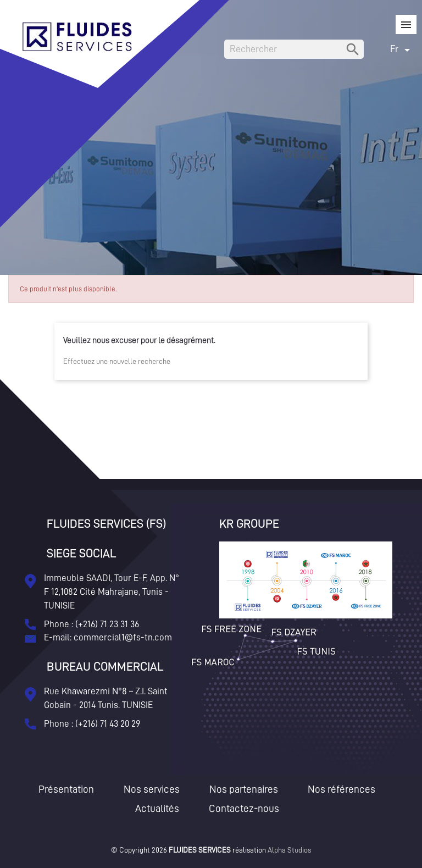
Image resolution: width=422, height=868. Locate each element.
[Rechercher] (294, 49)
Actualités (157, 808)
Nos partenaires (244, 789)
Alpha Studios (289, 850)
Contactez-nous (244, 808)
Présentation (66, 789)
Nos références (342, 789)
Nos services (152, 789)
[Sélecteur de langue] (402, 49)
